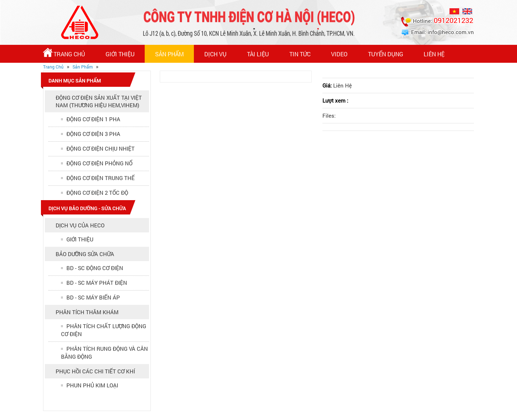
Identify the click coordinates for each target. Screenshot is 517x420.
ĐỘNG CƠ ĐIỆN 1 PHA (93, 119)
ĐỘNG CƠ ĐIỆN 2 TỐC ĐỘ (97, 193)
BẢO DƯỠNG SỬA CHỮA (85, 254)
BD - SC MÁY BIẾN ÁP (93, 297)
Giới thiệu (120, 54)
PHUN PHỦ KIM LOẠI (92, 385)
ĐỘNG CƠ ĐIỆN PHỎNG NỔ (99, 163)
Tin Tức (300, 54)
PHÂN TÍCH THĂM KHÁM (87, 312)
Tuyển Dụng (386, 54)
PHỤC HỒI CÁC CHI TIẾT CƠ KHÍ (95, 371)
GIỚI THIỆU (80, 239)
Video (339, 54)
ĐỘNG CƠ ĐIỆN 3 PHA (93, 134)
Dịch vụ (215, 54)
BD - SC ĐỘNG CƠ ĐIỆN (95, 268)
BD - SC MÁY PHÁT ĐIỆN (97, 283)
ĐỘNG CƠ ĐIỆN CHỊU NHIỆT (101, 148)
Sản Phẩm (169, 54)
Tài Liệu (258, 54)
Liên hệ (434, 54)
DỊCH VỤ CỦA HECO (80, 225)
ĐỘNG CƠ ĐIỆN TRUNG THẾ (101, 178)
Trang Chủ (64, 53)
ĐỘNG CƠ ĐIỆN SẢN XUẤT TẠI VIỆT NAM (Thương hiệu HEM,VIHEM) (99, 101)
